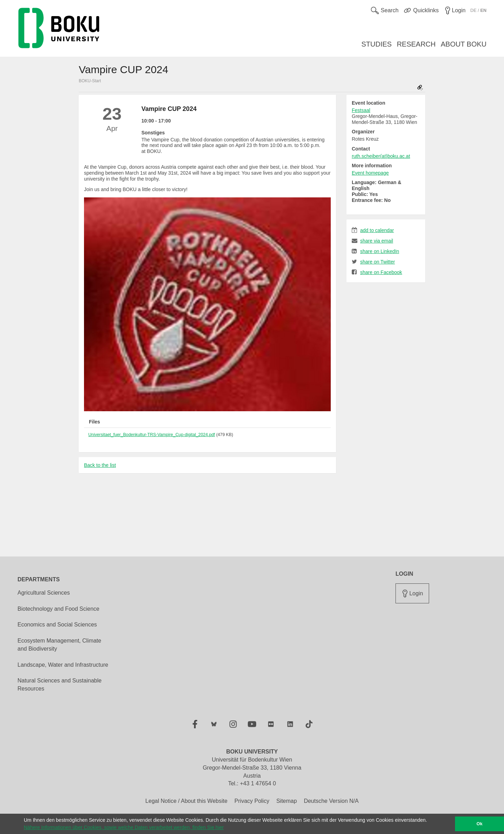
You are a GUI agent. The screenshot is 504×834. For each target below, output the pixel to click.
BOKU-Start (90, 81)
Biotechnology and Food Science (58, 609)
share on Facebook (377, 272)
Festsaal (361, 110)
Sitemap (286, 801)
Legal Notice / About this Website (186, 801)
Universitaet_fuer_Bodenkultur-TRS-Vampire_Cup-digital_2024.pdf (152, 435)
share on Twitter (373, 262)
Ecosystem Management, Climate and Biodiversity (59, 645)
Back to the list (100, 465)
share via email (372, 241)
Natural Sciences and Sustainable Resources (59, 685)
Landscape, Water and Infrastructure (63, 665)
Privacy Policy (252, 801)
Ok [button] (480, 824)
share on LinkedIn (375, 251)
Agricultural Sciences (44, 593)
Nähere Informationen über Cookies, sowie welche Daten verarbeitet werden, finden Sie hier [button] (124, 827)
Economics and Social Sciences (57, 625)
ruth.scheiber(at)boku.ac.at (381, 156)
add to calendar (373, 230)
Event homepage (370, 173)
